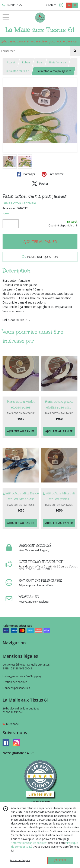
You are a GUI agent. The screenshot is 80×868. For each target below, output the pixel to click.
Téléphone (11, 724)
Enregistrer (52, 174)
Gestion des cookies (15, 682)
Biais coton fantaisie (17, 71)
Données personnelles (16, 688)
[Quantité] (11, 224)
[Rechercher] (75, 51)
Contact (51, 5)
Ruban (26, 62)
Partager (26, 174)
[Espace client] (61, 5)
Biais (40, 62)
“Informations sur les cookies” (29, 843)
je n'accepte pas (20, 860)
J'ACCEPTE (60, 860)
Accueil (11, 62)
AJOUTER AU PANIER (40, 242)
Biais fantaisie (58, 62)
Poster (40, 184)
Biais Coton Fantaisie (19, 203)
